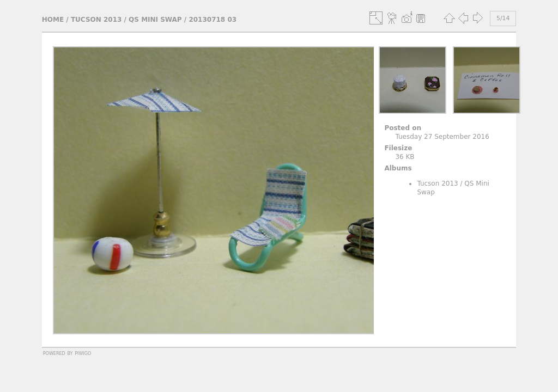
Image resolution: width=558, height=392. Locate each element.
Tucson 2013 (96, 20)
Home (53, 20)
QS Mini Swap (155, 20)
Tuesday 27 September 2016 (442, 137)
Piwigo (83, 353)
